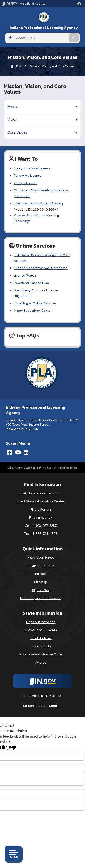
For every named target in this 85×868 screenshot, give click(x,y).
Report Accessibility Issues (41, 690)
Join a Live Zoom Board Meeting (38, 203)
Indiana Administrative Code (41, 649)
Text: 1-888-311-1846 (41, 528)
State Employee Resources (41, 593)
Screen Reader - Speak (41, 700)
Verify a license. (25, 183)
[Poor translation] (11, 742)
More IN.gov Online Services (35, 298)
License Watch (25, 275)
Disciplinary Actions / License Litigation (43, 290)
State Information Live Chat (41, 488)
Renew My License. (28, 176)
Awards (41, 657)
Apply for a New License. (32, 168)
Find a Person (41, 504)
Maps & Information (41, 616)
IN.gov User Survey (41, 552)
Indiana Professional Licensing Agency (44, 28)
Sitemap (41, 576)
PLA (19, 66)
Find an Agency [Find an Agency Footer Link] (41, 512)
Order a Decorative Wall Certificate (41, 268)
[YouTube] (18, 447)
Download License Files (31, 283)
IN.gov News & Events (41, 624)
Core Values (17, 132)
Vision (12, 119)
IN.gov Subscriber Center (33, 305)
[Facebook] (10, 447)
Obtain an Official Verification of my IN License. (43, 193)
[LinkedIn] (26, 447)
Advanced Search (41, 560)
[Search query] (41, 38)
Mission (14, 106)
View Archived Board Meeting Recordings (36, 218)
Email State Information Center (41, 496)
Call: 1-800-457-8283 (41, 520)
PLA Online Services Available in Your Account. (42, 258)
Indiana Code (41, 641)
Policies (41, 568)
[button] (80, 4)
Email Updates (41, 633)
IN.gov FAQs (41, 584)
